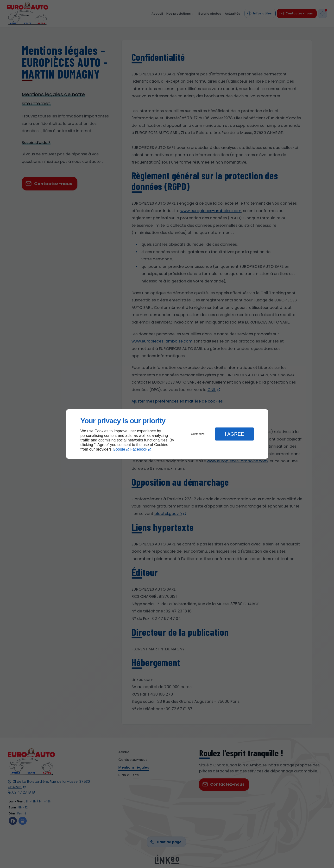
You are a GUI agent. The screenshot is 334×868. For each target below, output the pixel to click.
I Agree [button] (234, 434)
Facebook (139, 449)
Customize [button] (198, 434)
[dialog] (167, 434)
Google (119, 449)
